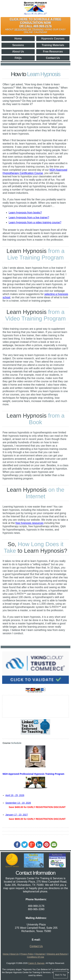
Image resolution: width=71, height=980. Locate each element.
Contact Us (53, 58)
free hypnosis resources (29, 523)
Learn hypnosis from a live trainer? (29, 218)
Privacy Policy (27, 954)
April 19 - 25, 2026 (15, 795)
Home (18, 39)
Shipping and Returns (57, 954)
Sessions (18, 45)
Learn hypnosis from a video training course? (35, 222)
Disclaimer (40, 954)
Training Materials (53, 45)
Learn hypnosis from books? (25, 213)
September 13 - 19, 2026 (18, 803)
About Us (18, 52)
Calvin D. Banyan (36, 963)
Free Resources (53, 52)
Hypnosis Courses (53, 39)
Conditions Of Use (36, 957)
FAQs (18, 58)
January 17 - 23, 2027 (17, 815)
